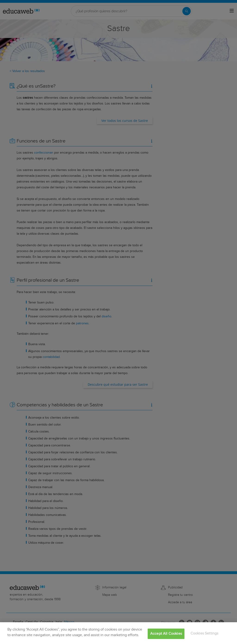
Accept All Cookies (166, 634)
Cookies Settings (204, 633)
